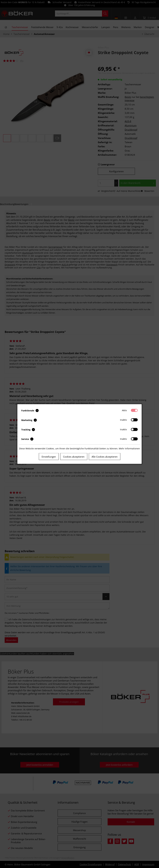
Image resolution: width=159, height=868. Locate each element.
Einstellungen (49, 457)
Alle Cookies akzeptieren (105, 457)
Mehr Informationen (129, 448)
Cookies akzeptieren (74, 457)
